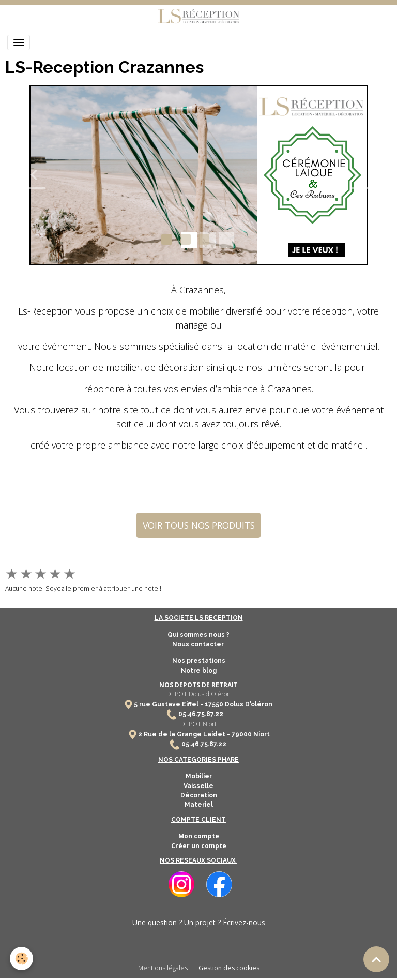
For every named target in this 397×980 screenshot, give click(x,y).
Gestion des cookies (229, 968)
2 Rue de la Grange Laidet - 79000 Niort (204, 734)
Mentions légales (163, 968)
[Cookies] (22, 959)
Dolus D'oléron (248, 704)
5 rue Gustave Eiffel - (169, 704)
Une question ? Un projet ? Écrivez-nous (199, 922)
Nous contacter (199, 644)
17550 (214, 704)
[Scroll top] (376, 959)
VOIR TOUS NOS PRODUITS (199, 525)
